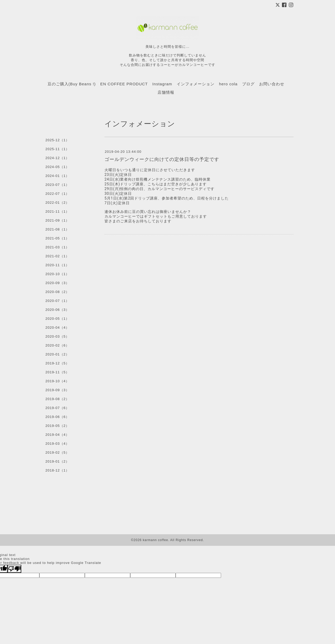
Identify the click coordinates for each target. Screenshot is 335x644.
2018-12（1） (57, 470)
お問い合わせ (272, 84)
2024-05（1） (57, 167)
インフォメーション (196, 84)
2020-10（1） (57, 274)
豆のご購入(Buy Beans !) (72, 84)
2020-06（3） (57, 310)
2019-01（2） (57, 461)
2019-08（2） (57, 399)
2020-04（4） (57, 328)
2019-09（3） (57, 390)
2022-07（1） (57, 194)
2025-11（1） (57, 149)
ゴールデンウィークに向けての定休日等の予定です (162, 159)
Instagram (162, 84)
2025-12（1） (57, 140)
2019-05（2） (57, 426)
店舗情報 (166, 92)
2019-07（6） (57, 408)
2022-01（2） (57, 203)
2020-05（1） (57, 319)
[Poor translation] (14, 569)
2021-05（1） (57, 238)
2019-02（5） (57, 452)
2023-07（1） (57, 185)
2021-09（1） (57, 220)
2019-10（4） (57, 381)
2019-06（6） (57, 417)
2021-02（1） (57, 256)
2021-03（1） (57, 247)
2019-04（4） (57, 435)
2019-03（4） (57, 444)
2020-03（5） (57, 336)
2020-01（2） (57, 354)
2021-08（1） (57, 229)
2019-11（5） (57, 372)
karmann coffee (156, 540)
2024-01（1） (57, 176)
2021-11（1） (57, 211)
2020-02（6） (57, 345)
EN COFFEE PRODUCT (124, 84)
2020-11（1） (57, 265)
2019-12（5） (57, 363)
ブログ (248, 84)
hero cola (228, 84)
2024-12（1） (57, 158)
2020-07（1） (57, 301)
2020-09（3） (57, 283)
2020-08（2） (57, 292)
